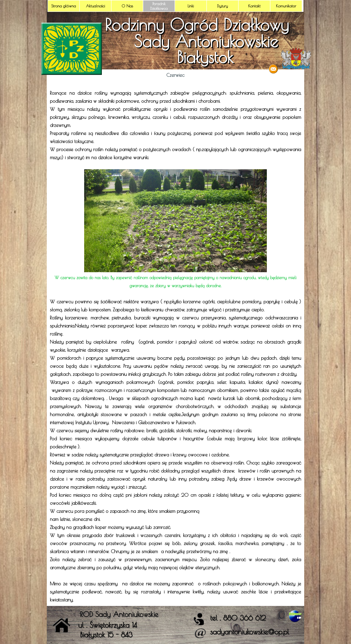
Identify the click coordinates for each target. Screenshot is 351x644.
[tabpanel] (175, 342)
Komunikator (286, 6)
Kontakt (254, 6)
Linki (191, 6)
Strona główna (64, 6)
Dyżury (223, 6)
